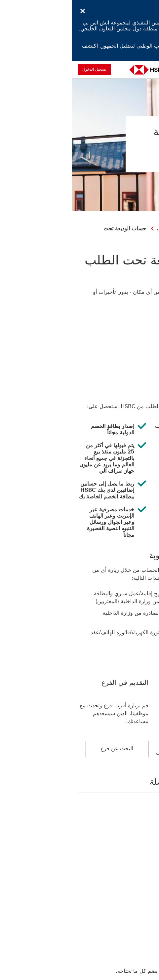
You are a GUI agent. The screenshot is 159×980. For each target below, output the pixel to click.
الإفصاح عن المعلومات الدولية (43, 971)
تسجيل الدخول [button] (23, 69)
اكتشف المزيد (138, 34)
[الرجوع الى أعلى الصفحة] (122, 916)
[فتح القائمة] (149, 69)
